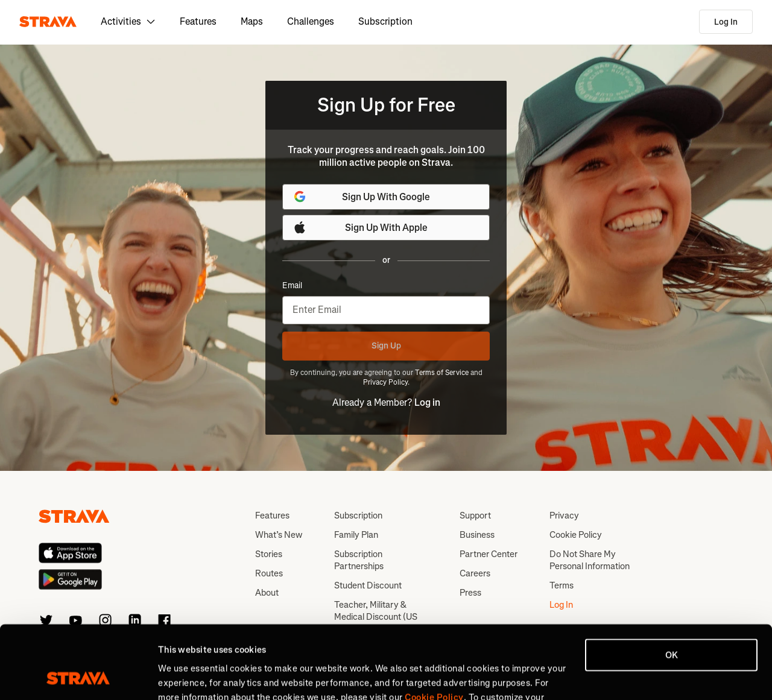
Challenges (311, 21)
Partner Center (489, 554)
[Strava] (48, 22)
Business (477, 535)
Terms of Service (442, 373)
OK (672, 587)
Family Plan (356, 535)
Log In (726, 22)
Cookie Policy (576, 535)
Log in (427, 402)
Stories (269, 554)
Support (475, 516)
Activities (128, 21)
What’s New (279, 535)
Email (292, 286)
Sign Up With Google (361, 197)
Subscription (385, 21)
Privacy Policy (385, 382)
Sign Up (386, 346)
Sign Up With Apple (360, 227)
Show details (184, 676)
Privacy (564, 516)
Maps (252, 21)
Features (198, 21)
